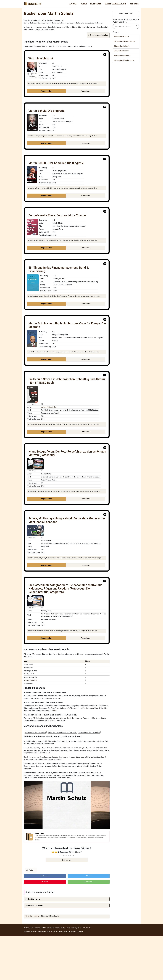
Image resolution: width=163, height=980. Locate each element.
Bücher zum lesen (126, 14)
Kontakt (80, 932)
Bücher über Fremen (121, 37)
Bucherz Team (39, 833)
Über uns (27, 932)
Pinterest (45, 882)
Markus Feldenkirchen (49, 407)
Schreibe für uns (52, 932)
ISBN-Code (134, 4)
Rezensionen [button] (86, 91)
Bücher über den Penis (122, 56)
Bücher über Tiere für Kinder (124, 60)
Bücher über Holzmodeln (35, 905)
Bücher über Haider (33, 899)
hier (55, 711)
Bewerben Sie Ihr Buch (38, 932)
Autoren (73, 4)
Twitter (89, 876)
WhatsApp (89, 882)
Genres (84, 4)
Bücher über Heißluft (121, 46)
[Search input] (125, 26)
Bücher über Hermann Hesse (124, 41)
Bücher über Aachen (121, 51)
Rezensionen (96, 4)
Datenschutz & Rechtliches (68, 932)
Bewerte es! (67, 860)
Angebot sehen (46, 91)
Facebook (45, 876)
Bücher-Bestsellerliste (115, 4)
